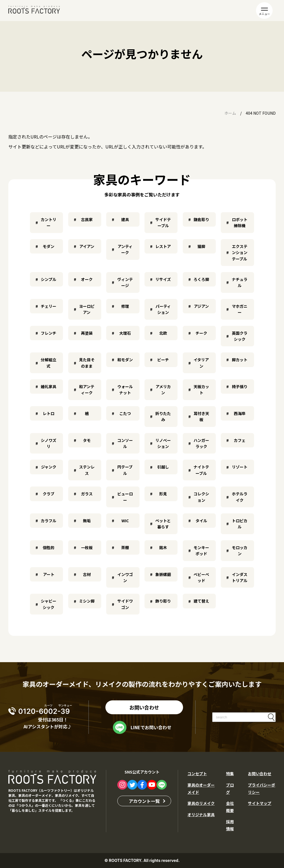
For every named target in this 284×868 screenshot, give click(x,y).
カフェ (240, 440)
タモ (87, 440)
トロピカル (240, 524)
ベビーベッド (201, 577)
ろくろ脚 (201, 279)
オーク (87, 279)
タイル (201, 521)
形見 (163, 494)
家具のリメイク (201, 803)
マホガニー (240, 309)
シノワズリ (49, 443)
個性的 (49, 547)
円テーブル (125, 470)
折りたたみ (163, 416)
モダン (49, 246)
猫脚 (201, 246)
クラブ (49, 494)
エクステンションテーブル (240, 253)
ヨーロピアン (87, 309)
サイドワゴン (125, 604)
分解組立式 (49, 363)
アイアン (87, 246)
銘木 (163, 547)
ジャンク (49, 467)
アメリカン (163, 390)
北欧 (163, 333)
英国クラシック (240, 336)
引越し (163, 467)
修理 (125, 306)
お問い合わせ (144, 707)
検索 (271, 717)
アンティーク (125, 249)
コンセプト (197, 774)
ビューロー (125, 497)
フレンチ (49, 333)
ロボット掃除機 (240, 222)
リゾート (240, 467)
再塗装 (87, 333)
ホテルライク (240, 497)
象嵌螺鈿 (163, 574)
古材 (87, 574)
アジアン (201, 306)
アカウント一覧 (144, 801)
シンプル (49, 279)
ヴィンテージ (125, 282)
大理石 (125, 333)
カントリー (49, 222)
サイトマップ (260, 803)
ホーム (230, 113)
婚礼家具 (49, 386)
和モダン (125, 360)
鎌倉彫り (201, 219)
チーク (201, 333)
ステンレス (87, 470)
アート (49, 574)
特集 (230, 774)
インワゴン (125, 577)
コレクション (201, 497)
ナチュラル (240, 282)
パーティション (163, 309)
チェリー (49, 306)
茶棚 (125, 547)
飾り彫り (163, 601)
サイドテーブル (163, 222)
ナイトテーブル (201, 470)
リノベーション (163, 443)
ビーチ (163, 360)
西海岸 (240, 413)
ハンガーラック (201, 443)
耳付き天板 (201, 416)
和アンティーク (87, 390)
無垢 (87, 521)
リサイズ (163, 279)
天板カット (201, 390)
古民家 (87, 219)
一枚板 (87, 547)
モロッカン (240, 550)
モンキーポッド (201, 550)
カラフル (49, 521)
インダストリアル (240, 577)
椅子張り (240, 386)
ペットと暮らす (163, 524)
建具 (125, 219)
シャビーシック (49, 604)
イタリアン (201, 363)
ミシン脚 (87, 601)
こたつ (125, 413)
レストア (163, 246)
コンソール (125, 443)
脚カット (240, 360)
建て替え (201, 601)
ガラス (87, 494)
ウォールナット (125, 390)
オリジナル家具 (201, 815)
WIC (125, 521)
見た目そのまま (87, 363)
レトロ (49, 413)
